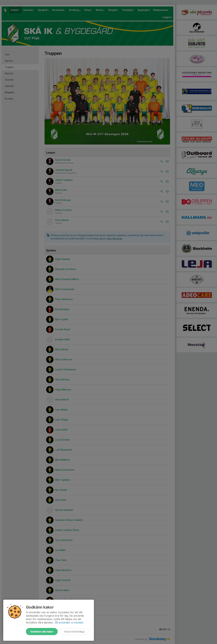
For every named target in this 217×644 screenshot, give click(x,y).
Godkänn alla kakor (42, 632)
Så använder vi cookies (69, 622)
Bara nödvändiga (74, 632)
